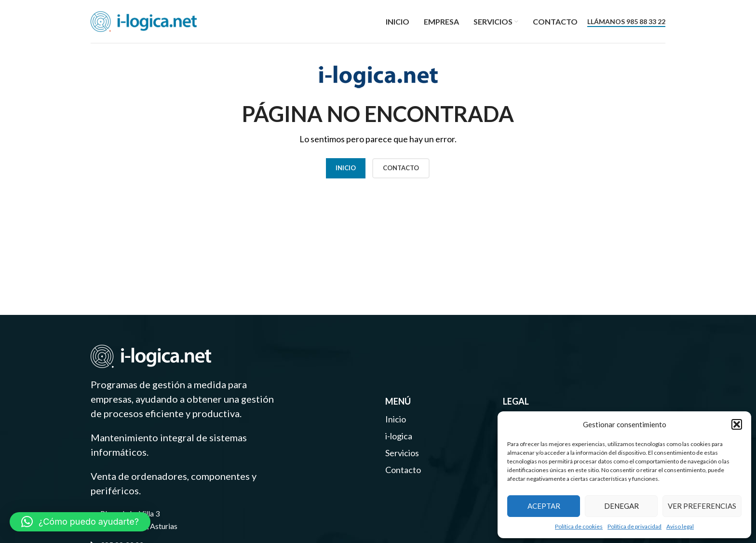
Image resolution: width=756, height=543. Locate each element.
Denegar (621, 506)
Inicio (346, 168)
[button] (737, 424)
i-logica (399, 436)
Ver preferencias (702, 506)
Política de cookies (579, 526)
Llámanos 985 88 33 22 (626, 22)
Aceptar (544, 506)
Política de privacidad (634, 526)
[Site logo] (144, 20)
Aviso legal (680, 526)
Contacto (403, 470)
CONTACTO (401, 168)
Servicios (402, 453)
